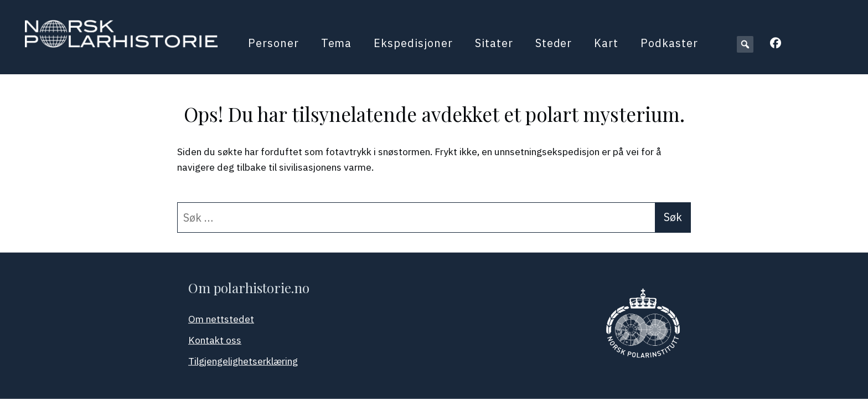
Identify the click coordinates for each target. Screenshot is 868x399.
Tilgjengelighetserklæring (243, 361)
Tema (337, 43)
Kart (606, 43)
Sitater (494, 43)
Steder (554, 43)
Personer (273, 43)
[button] (745, 44)
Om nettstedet (221, 319)
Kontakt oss (215, 340)
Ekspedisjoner (413, 43)
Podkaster (669, 43)
